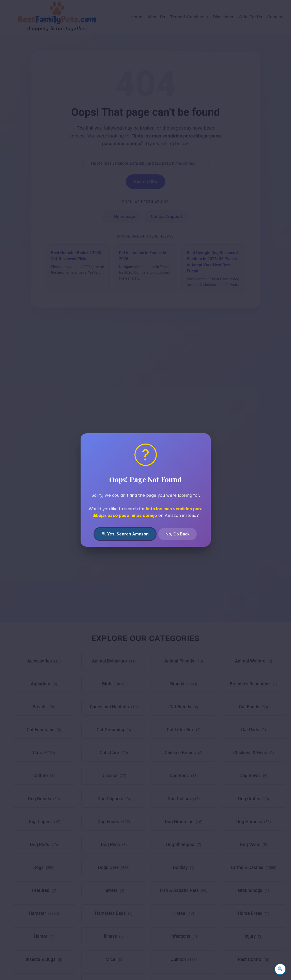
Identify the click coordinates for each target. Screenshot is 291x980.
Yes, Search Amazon (125, 534)
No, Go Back (178, 534)
